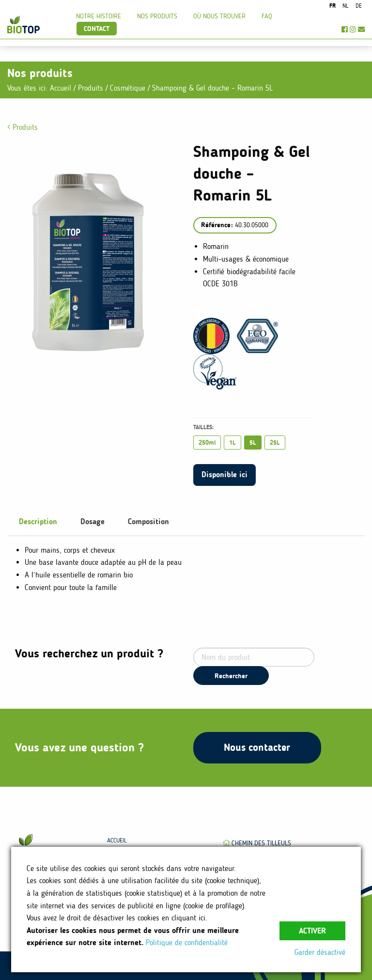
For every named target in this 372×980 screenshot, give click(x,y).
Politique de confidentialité (187, 942)
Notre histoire (99, 16)
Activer (312, 931)
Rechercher (231, 676)
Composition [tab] (148, 521)
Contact (97, 29)
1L (232, 443)
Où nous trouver (219, 16)
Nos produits (157, 16)
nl (345, 6)
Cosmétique (129, 88)
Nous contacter (257, 747)
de (359, 6)
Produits (92, 88)
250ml (207, 443)
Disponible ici (225, 474)
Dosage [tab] (93, 521)
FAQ (267, 16)
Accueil (61, 88)
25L (275, 443)
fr (333, 6)
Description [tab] (38, 521)
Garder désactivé (320, 952)
